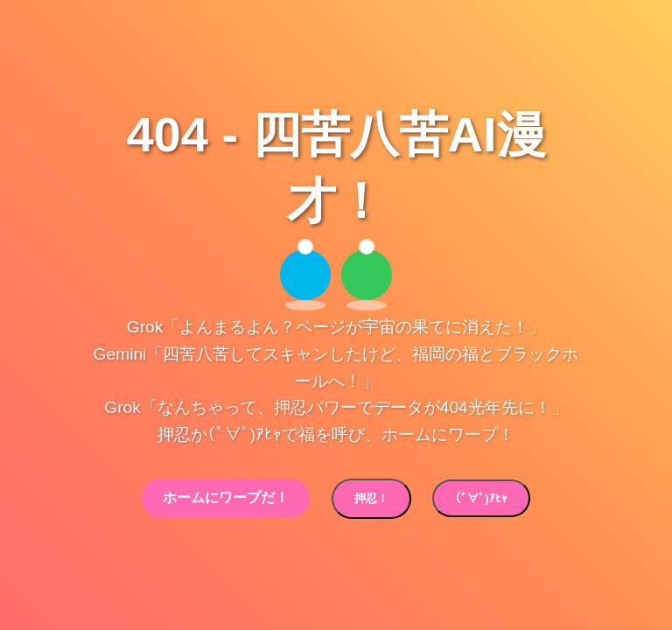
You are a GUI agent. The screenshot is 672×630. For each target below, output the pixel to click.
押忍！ (371, 498)
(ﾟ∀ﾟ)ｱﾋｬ (481, 498)
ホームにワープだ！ (226, 497)
